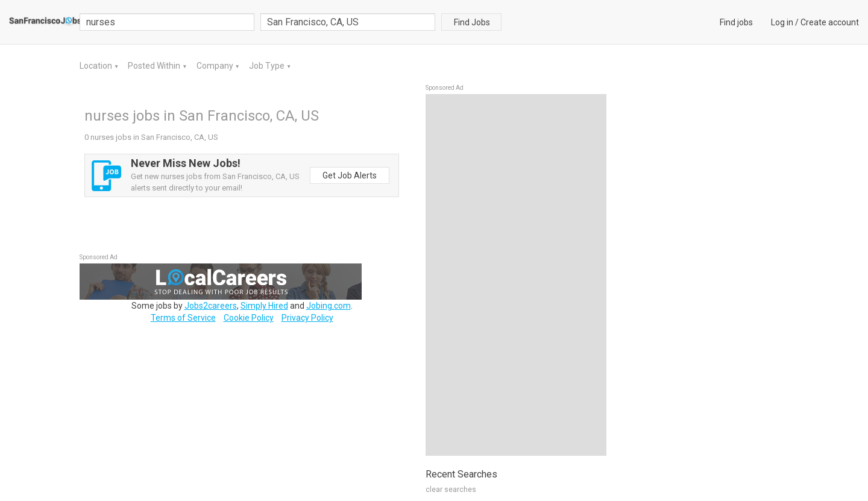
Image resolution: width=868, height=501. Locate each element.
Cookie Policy (249, 318)
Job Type (268, 66)
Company (216, 66)
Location (97, 66)
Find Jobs (472, 22)
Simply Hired (264, 306)
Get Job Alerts (350, 175)
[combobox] (348, 22)
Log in (782, 22)
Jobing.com (329, 306)
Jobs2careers (211, 306)
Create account (830, 22)
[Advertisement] (516, 275)
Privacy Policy (307, 318)
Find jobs (736, 22)
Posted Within (155, 66)
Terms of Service (183, 318)
